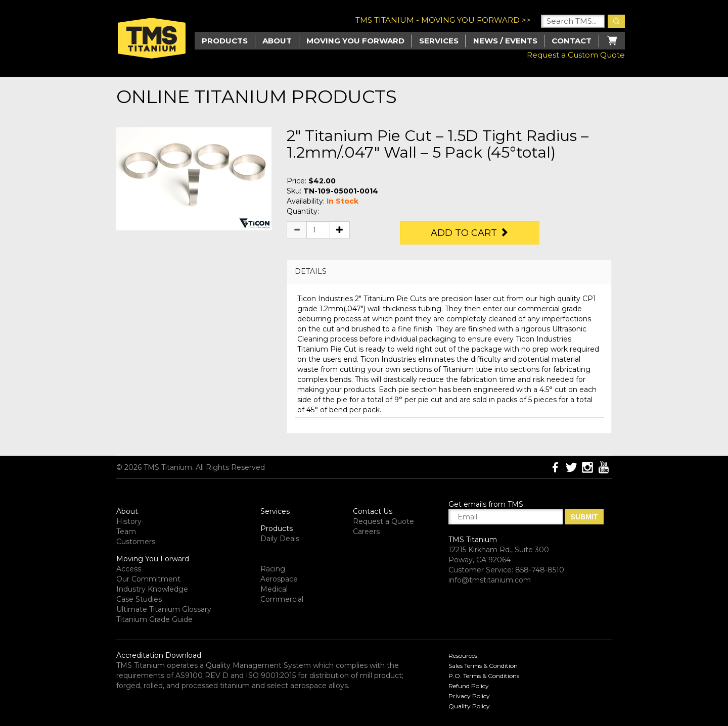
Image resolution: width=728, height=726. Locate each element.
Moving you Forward (355, 41)
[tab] (449, 272)
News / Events (505, 41)
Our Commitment (148, 579)
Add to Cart (470, 233)
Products (277, 528)
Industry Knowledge (152, 589)
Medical (274, 589)
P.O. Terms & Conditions (484, 676)
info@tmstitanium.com (490, 580)
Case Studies (139, 599)
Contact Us (373, 511)
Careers (366, 531)
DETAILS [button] (311, 271)
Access (129, 569)
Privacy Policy (469, 696)
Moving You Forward (153, 559)
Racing (273, 569)
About (277, 41)
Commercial (282, 599)
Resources (463, 656)
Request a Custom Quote (576, 55)
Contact (572, 41)
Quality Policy (469, 706)
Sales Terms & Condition (483, 666)
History (129, 521)
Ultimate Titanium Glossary (164, 609)
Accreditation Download (159, 655)
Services (439, 41)
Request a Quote (383, 521)
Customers (136, 542)
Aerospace (279, 579)
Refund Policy (469, 686)
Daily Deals (280, 539)
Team (126, 531)
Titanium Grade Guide (154, 619)
